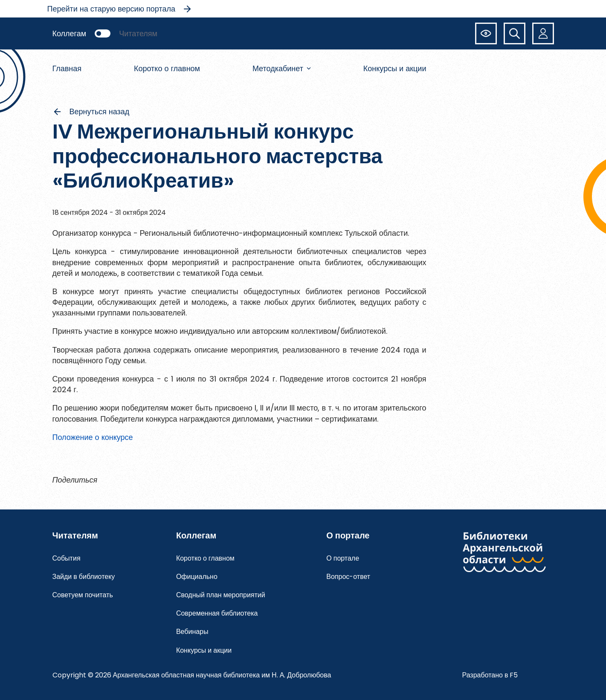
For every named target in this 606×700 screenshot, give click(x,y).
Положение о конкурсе (93, 437)
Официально (197, 577)
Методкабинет (282, 68)
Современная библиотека (217, 613)
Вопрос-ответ (348, 577)
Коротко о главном (167, 68)
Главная (67, 68)
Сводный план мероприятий (221, 595)
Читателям (138, 33)
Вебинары (192, 632)
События (67, 558)
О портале (343, 558)
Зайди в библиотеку (84, 577)
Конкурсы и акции (395, 68)
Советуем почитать (83, 595)
